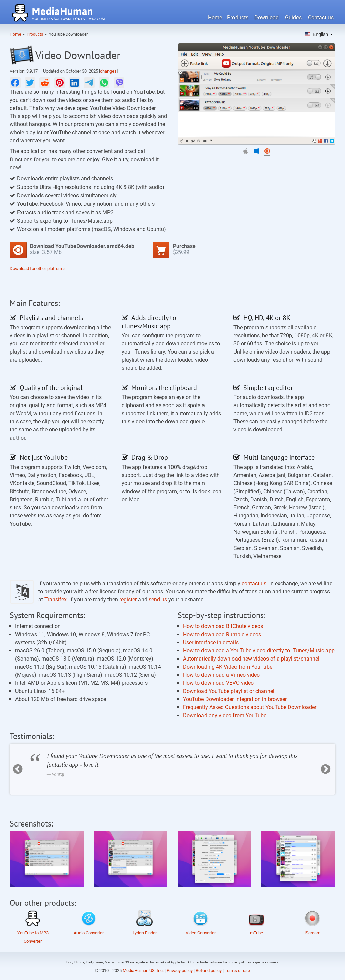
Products (238, 17)
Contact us (321, 17)
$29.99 (184, 249)
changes (108, 71)
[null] (15, 83)
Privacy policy (180, 970)
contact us (254, 583)
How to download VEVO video (218, 683)
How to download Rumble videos (222, 634)
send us (158, 600)
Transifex (56, 600)
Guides (293, 17)
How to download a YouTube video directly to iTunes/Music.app (259, 651)
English (317, 34)
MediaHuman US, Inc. (143, 970)
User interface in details (211, 642)
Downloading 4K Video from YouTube (228, 667)
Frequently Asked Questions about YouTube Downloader (250, 707)
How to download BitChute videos (223, 626)
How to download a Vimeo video (221, 675)
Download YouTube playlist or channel (229, 691)
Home (215, 17)
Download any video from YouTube (225, 715)
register (128, 600)
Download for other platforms (38, 268)
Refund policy (209, 970)
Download (266, 17)
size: (82, 249)
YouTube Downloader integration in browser (235, 699)
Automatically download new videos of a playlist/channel (251, 659)
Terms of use (237, 970)
